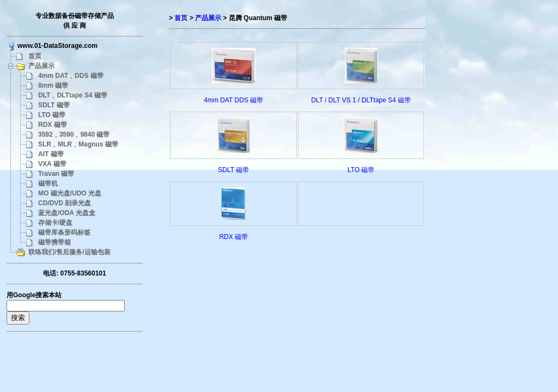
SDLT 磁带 (54, 105)
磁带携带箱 (54, 242)
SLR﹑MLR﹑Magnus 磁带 (78, 144)
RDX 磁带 (53, 125)
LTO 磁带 (52, 115)
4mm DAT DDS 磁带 (233, 100)
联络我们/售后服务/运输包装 (69, 252)
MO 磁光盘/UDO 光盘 (70, 193)
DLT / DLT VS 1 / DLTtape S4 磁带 (361, 100)
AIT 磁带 (51, 154)
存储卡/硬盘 (55, 223)
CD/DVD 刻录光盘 (65, 203)
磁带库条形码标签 (64, 232)
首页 (35, 56)
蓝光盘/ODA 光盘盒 (67, 213)
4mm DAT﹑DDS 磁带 (71, 76)
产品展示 (41, 66)
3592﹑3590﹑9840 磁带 (74, 134)
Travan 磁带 (56, 174)
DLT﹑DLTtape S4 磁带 (73, 95)
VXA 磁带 (52, 164)
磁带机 (48, 183)
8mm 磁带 (53, 85)
